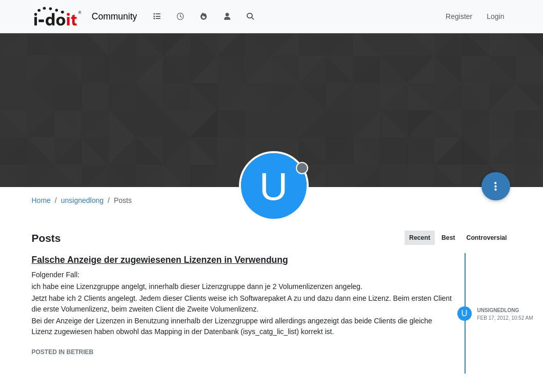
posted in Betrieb (63, 352)
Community (115, 16)
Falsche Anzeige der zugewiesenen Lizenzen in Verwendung (160, 260)
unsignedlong (498, 310)
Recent (420, 238)
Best (448, 238)
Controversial (487, 238)
